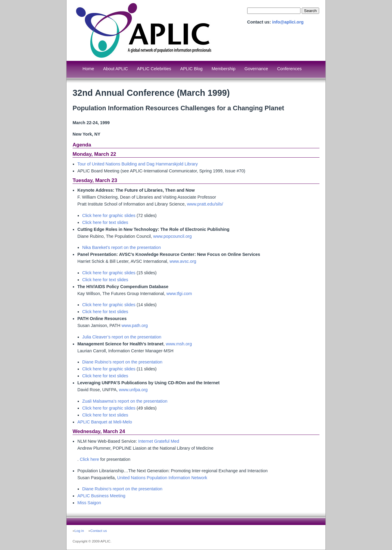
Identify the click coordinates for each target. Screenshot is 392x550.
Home (88, 69)
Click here (89, 459)
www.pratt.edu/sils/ (205, 204)
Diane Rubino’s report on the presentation (122, 362)
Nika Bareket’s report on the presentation (121, 247)
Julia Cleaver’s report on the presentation (122, 337)
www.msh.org (179, 344)
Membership (224, 69)
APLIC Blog (191, 69)
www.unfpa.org (133, 390)
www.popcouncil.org (173, 236)
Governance (256, 69)
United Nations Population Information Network (162, 478)
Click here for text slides (105, 222)
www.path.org (135, 325)
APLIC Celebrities (154, 69)
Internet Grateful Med (159, 441)
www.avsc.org (183, 261)
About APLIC (115, 69)
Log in (79, 531)
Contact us (99, 531)
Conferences (289, 69)
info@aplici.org (288, 22)
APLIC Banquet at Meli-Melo (105, 422)
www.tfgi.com (179, 294)
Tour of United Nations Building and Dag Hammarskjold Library (138, 164)
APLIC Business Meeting (101, 496)
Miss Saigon (89, 503)
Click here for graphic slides (109, 215)
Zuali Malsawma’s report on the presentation (125, 401)
